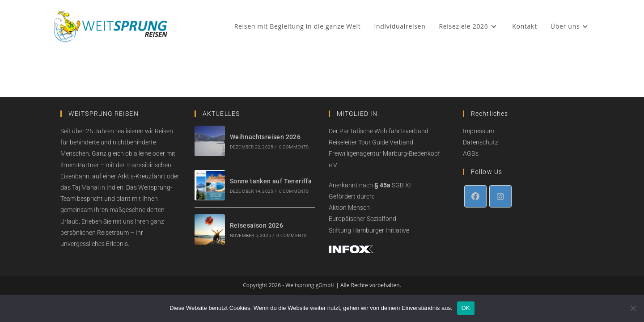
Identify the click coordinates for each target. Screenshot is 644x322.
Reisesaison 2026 (256, 225)
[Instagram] (500, 196)
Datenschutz (481, 142)
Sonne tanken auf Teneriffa (271, 181)
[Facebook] (475, 196)
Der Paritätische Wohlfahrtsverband (379, 131)
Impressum (479, 131)
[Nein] (633, 308)
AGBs (471, 153)
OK (466, 308)
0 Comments (294, 147)
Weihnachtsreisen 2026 (265, 137)
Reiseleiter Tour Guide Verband (371, 142)
